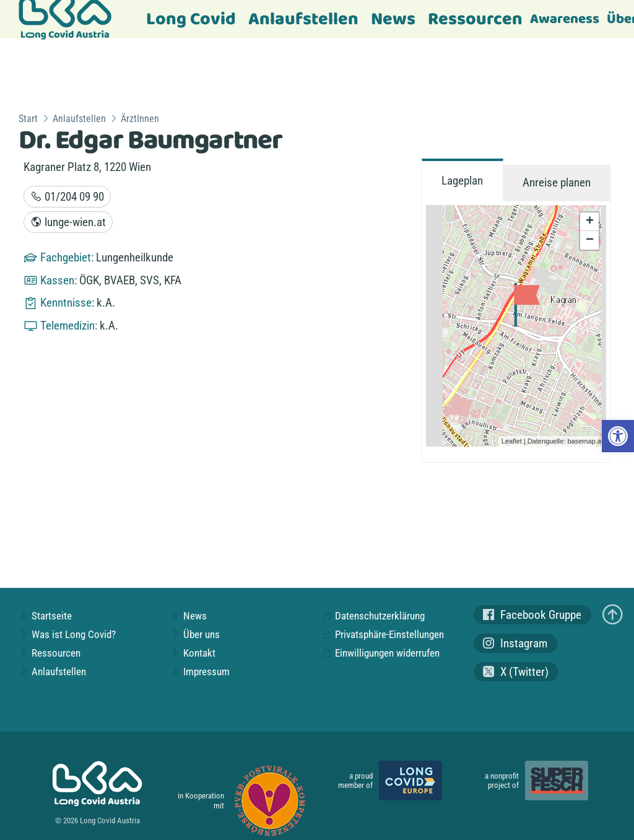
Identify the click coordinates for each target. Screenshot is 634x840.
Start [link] (28, 119)
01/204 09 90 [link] (67, 197)
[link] (618, 436)
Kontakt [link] (193, 653)
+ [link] (590, 222)
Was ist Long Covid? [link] (67, 634)
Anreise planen (557, 182)
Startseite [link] (45, 616)
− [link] (590, 240)
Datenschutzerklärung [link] (373, 616)
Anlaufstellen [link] (303, 20)
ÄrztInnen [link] (140, 119)
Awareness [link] (565, 19)
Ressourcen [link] (475, 20)
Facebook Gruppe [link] (532, 615)
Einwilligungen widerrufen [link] (381, 653)
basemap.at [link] (585, 441)
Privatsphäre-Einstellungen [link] (383, 634)
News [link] (393, 20)
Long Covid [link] (191, 20)
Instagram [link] (515, 643)
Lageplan (462, 181)
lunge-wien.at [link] (68, 222)
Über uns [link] (195, 634)
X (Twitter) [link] (516, 672)
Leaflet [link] (512, 441)
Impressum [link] (200, 672)
